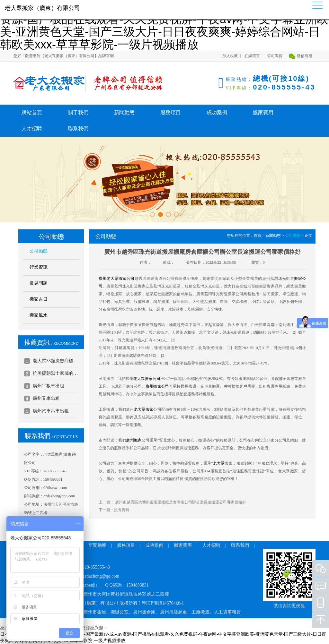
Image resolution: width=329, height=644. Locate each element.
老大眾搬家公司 (147, 379)
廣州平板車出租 (49, 386)
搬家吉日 (39, 299)
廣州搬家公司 (157, 386)
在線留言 (252, 56)
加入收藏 (230, 56)
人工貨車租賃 (227, 612)
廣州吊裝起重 (173, 612)
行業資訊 (39, 267)
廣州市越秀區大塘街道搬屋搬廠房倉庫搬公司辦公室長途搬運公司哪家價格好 (181, 502)
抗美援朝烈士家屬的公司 (56, 373)
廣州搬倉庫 (144, 612)
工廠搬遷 (200, 612)
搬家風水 (39, 315)
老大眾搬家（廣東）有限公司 (45, 83)
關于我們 (78, 112)
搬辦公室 (120, 612)
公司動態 (39, 251)
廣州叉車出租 (46, 398)
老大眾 (219, 463)
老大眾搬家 (144, 409)
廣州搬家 (134, 440)
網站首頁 (32, 112)
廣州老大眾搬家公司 (117, 279)
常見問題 (39, 283)
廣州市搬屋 (95, 612)
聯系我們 (78, 129)
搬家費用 (263, 112)
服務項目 (171, 112)
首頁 (258, 236)
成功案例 (217, 112)
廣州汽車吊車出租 (51, 411)
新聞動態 (124, 112)
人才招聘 (32, 129)
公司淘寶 (275, 56)
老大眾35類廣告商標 (53, 361)
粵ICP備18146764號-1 (163, 603)
